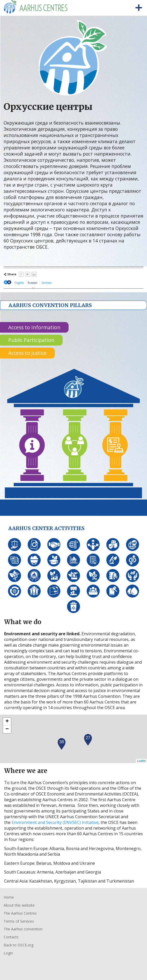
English (19, 283)
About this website (19, 905)
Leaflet (141, 761)
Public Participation (31, 340)
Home (9, 897)
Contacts (11, 937)
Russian (33, 283)
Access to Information (34, 327)
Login (8, 953)
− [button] (7, 729)
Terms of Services (19, 921)
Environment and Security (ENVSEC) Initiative (55, 822)
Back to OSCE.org (19, 945)
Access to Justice (27, 353)
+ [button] (7, 722)
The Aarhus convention (23, 929)
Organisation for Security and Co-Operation (20, 965)
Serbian (47, 283)
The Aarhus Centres (20, 913)
